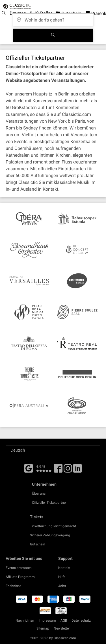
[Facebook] (29, 468)
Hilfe (62, 577)
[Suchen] (53, 35)
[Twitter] (68, 470)
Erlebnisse (13, 586)
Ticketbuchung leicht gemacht (53, 526)
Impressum (47, 620)
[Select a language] (53, 450)
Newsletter (62, 628)
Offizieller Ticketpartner (49, 503)
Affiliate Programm (20, 577)
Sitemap (43, 628)
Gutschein (38, 544)
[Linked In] (77, 470)
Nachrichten (25, 620)
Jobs (62, 586)
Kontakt (64, 568)
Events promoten (19, 568)
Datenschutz (81, 620)
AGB (64, 620)
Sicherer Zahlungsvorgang (50, 535)
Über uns (39, 494)
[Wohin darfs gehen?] (53, 18)
